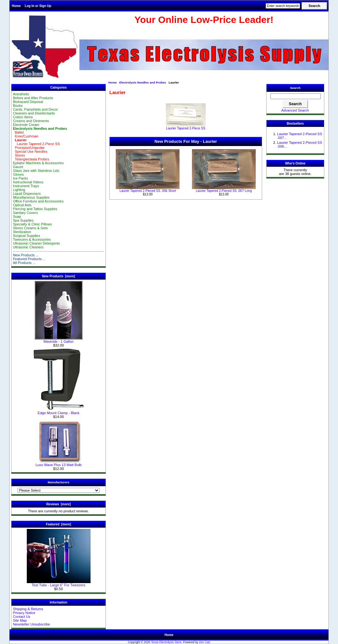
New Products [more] (59, 276)
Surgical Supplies (26, 236)
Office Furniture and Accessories (38, 201)
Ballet (18, 132)
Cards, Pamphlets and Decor (35, 109)
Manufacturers (58, 482)
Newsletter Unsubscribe (31, 624)
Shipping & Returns (28, 609)
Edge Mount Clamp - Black (59, 411)
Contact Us (21, 617)
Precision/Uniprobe (29, 148)
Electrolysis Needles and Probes (143, 82)
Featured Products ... (29, 259)
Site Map (20, 620)
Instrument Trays (26, 186)
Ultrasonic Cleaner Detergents (36, 243)
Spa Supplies (23, 220)
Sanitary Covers (25, 213)
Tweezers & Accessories (32, 239)
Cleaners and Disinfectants (34, 113)
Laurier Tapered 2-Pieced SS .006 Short (148, 191)
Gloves (18, 174)
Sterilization (22, 232)
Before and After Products (33, 98)
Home (16, 6)
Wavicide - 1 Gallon (59, 340)
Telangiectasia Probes (31, 159)
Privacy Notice (24, 613)
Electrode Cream (26, 125)
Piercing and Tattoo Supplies (35, 209)
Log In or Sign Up (38, 6)
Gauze (18, 167)
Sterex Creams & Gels (30, 228)
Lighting (19, 190)
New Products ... (26, 255)
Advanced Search (295, 110)
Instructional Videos (28, 182)
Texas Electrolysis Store (166, 642)
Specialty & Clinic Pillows (32, 224)
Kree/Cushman (25, 136)
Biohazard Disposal (28, 102)
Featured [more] (59, 524)
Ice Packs (20, 178)
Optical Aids (22, 205)
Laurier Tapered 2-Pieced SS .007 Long (224, 191)
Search (295, 88)
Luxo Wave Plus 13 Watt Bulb (59, 463)
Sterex (19, 155)
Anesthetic (21, 94)
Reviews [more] (59, 504)
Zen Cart (205, 642)
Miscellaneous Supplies (31, 197)
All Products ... (24, 263)
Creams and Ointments (31, 121)
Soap (17, 216)
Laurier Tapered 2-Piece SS (36, 144)
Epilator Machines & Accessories (38, 163)
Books (18, 106)
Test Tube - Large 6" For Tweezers (59, 583)
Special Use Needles (30, 151)
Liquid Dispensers (27, 194)
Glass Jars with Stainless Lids (36, 171)
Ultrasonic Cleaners (28, 247)
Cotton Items (23, 117)
